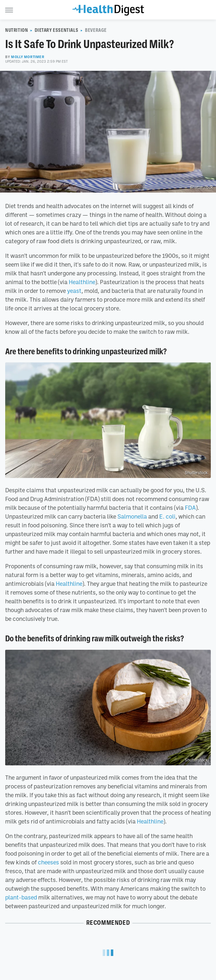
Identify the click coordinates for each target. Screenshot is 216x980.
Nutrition (17, 30)
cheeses (48, 862)
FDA (190, 508)
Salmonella (132, 516)
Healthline (82, 282)
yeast (74, 291)
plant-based (21, 897)
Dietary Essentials (56, 30)
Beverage (96, 30)
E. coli (167, 516)
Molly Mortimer (28, 57)
